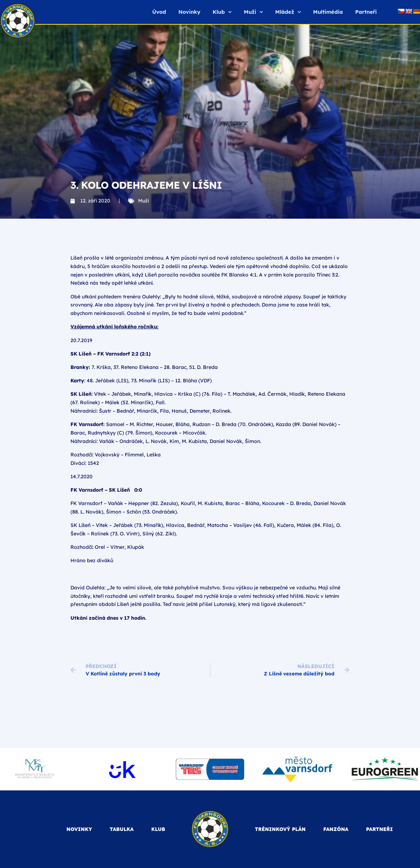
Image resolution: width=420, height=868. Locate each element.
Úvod (159, 12)
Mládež (288, 12)
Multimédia (328, 12)
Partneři (366, 12)
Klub (222, 12)
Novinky (189, 12)
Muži (253, 12)
